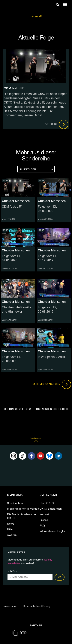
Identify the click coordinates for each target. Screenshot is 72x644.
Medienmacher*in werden (23, 509)
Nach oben (36, 441)
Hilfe (10, 529)
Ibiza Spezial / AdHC (52, 357)
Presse (44, 520)
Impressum (10, 606)
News (11, 524)
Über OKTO (47, 503)
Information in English (53, 531)
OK (60, 577)
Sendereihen (15, 503)
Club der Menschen (16, 201)
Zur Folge (57, 124)
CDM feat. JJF (12, 207)
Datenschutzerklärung (36, 606)
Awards (12, 535)
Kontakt (44, 514)
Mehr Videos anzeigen (52, 384)
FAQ (42, 526)
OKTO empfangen (51, 509)
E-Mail (12, 571)
